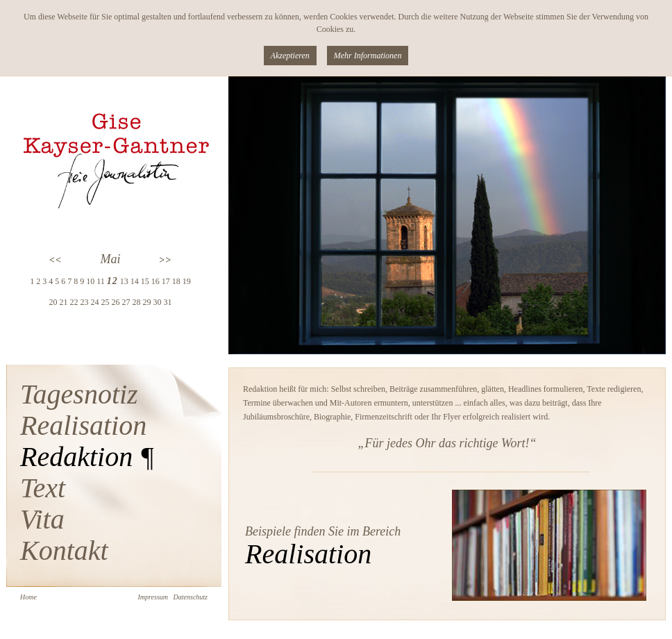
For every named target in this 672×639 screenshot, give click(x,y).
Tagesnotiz (79, 394)
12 (112, 281)
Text (43, 488)
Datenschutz (191, 597)
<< (56, 260)
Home (28, 597)
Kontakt (64, 550)
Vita (42, 519)
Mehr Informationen (368, 56)
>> (165, 260)
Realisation (83, 425)
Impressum (153, 597)
